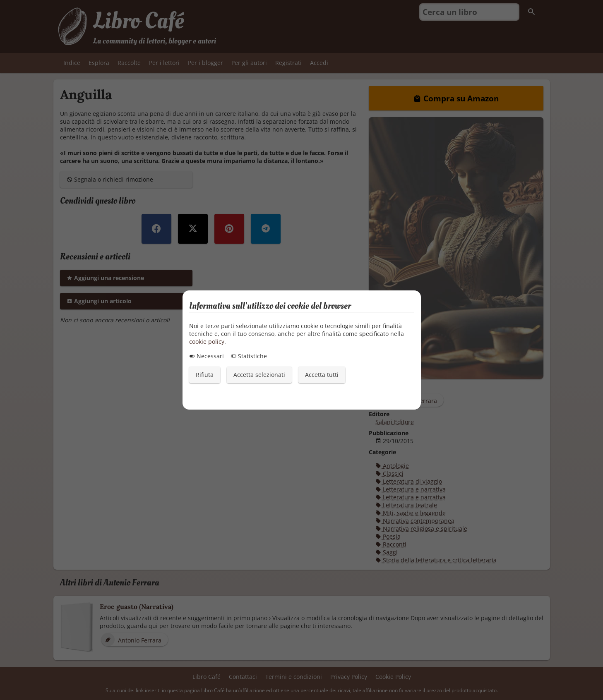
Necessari (207, 356)
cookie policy (207, 342)
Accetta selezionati (259, 375)
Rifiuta (205, 375)
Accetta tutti (322, 375)
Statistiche (249, 356)
